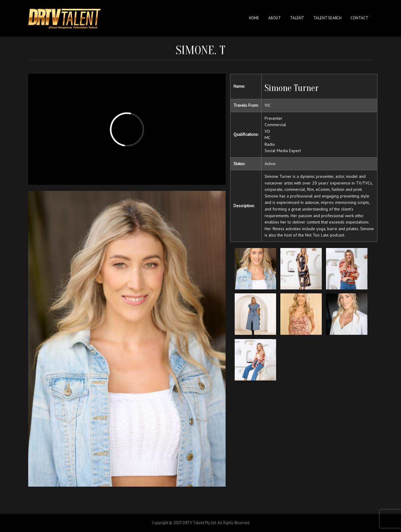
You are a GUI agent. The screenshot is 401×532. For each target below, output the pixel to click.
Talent (297, 18)
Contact (359, 18)
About (275, 18)
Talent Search (327, 18)
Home (254, 18)
